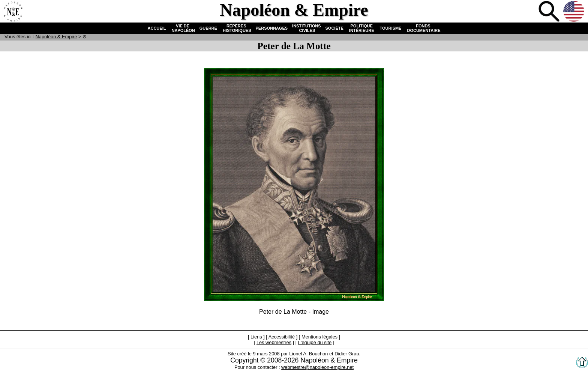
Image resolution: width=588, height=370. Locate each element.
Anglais (574, 12)
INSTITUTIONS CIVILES (306, 28)
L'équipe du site (315, 342)
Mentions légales (319, 337)
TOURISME (391, 28)
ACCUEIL (157, 28)
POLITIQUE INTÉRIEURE (362, 28)
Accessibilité (282, 337)
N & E (56, 37)
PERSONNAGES (272, 28)
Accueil (13, 12)
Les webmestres (274, 342)
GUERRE (208, 28)
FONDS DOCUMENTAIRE (423, 28)
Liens (256, 337)
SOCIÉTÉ (334, 28)
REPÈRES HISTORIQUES (236, 28)
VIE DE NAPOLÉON (182, 28)
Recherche (550, 12)
